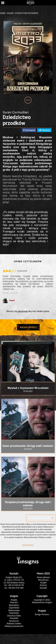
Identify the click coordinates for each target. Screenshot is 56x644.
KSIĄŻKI (10, 13)
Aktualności (43, 580)
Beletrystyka (14, 610)
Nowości (14, 602)
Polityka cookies (14, 623)
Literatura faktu (14, 616)
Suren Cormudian (16, 112)
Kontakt (43, 588)
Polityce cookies (45, 537)
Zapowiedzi (14, 608)
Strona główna (43, 577)
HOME (3, 13)
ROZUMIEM (28, 545)
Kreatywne (14, 621)
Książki (43, 582)
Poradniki (14, 618)
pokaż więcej (10, 293)
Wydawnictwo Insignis (42, 602)
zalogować (23, 311)
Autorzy (43, 585)
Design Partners (42, 614)
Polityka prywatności (14, 626)
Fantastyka (14, 613)
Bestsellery (14, 605)
